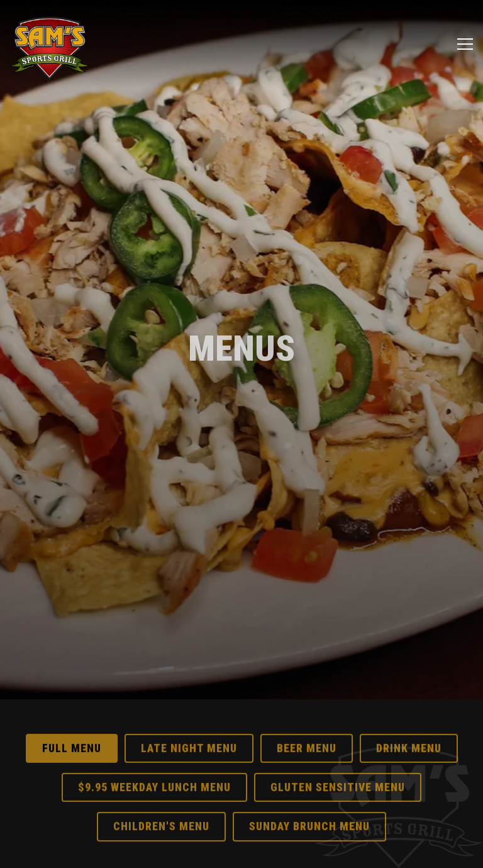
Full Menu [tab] (72, 735)
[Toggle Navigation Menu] (465, 44)
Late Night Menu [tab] (189, 735)
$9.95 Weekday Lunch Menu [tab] (154, 774)
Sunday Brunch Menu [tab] (309, 814)
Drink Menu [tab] (409, 735)
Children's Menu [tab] (161, 814)
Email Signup (242, 851)
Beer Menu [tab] (307, 735)
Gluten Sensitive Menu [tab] (338, 774)
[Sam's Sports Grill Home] (49, 44)
